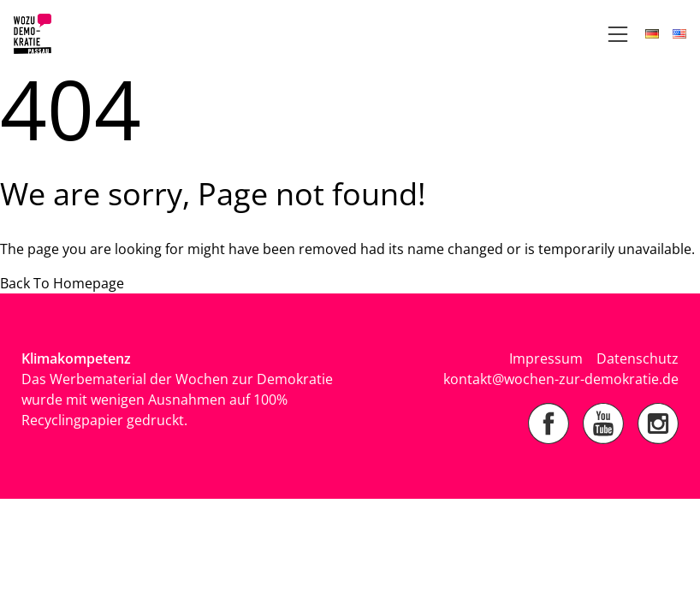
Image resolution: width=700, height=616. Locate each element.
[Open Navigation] (618, 34)
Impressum (546, 358)
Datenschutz (638, 358)
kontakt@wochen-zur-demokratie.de (561, 379)
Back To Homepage (62, 283)
